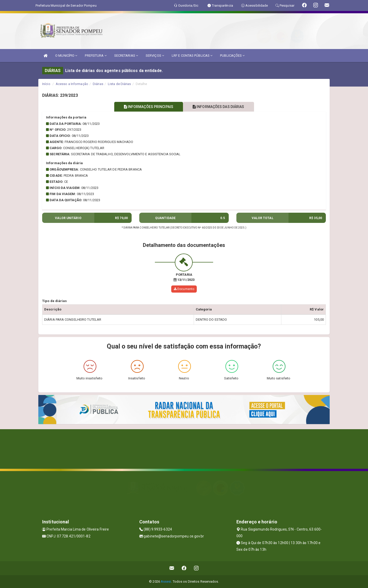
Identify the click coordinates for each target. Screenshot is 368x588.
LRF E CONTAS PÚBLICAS (192, 56)
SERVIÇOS (155, 56)
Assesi (166, 581)
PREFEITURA (96, 56)
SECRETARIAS (126, 56)
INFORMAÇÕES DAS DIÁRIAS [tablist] (220, 107)
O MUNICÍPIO (66, 56)
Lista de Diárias (119, 84)
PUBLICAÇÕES (232, 56)
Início (46, 84)
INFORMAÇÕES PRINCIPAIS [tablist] (148, 107)
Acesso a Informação (72, 84)
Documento (184, 289)
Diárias (98, 84)
